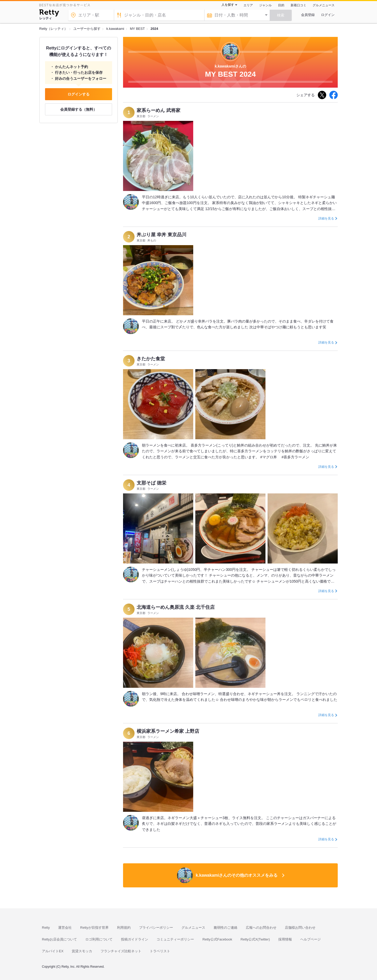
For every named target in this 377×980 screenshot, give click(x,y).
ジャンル (265, 5)
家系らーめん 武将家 (159, 110)
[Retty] (49, 14)
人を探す (228, 5)
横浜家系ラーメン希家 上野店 (168, 731)
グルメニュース (324, 5)
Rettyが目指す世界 (94, 928)
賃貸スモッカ (82, 951)
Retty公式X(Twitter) (255, 939)
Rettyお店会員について (59, 939)
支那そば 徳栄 (151, 483)
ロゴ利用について (99, 939)
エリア (248, 5)
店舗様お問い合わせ (300, 928)
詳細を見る (326, 218)
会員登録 (308, 15)
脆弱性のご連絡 (226, 928)
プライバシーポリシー (156, 928)
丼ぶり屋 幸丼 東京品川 (162, 235)
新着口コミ (298, 5)
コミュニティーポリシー (175, 939)
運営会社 (65, 928)
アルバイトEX (53, 951)
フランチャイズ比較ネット (121, 951)
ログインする (79, 94)
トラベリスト (160, 951)
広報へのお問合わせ (261, 928)
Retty (46, 928)
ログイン (328, 15)
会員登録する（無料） (79, 109)
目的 (281, 5)
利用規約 (124, 928)
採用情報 (285, 939)
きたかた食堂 (151, 359)
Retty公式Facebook (217, 939)
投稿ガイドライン (135, 939)
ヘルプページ (311, 939)
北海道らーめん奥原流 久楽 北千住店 (176, 607)
